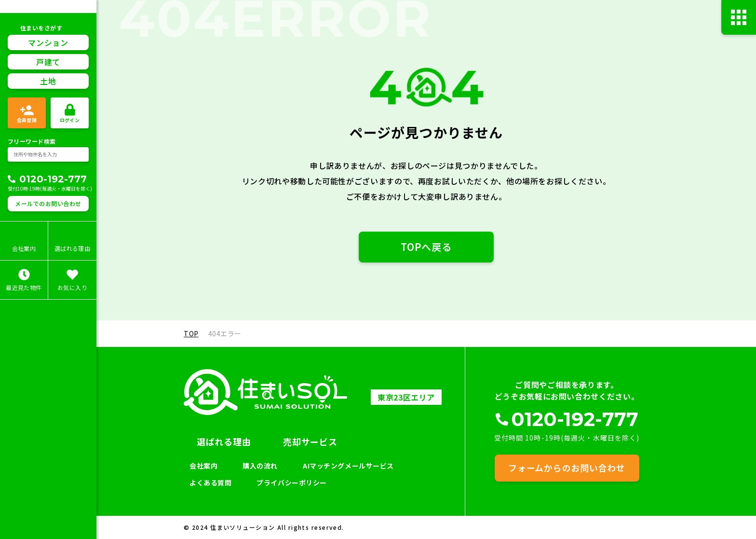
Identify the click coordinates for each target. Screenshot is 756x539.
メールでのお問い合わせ (48, 203)
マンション (48, 42)
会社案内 (203, 466)
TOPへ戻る (426, 247)
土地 (48, 81)
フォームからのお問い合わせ (567, 468)
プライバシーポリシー (292, 483)
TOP (191, 333)
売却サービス (310, 442)
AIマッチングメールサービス (348, 466)
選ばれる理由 (224, 442)
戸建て (48, 62)
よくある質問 (210, 483)
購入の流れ (260, 466)
